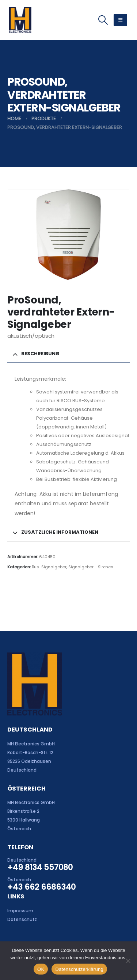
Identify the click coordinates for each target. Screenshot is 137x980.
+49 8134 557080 (40, 867)
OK (41, 969)
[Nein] (128, 961)
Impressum (20, 911)
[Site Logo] (20, 20)
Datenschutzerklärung (79, 969)
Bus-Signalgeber (49, 567)
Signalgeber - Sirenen (91, 567)
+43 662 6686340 (41, 887)
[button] (103, 20)
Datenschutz (22, 920)
